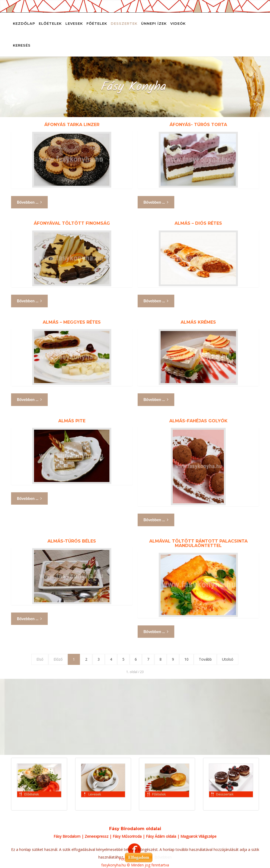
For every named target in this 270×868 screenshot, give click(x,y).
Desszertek (124, 23)
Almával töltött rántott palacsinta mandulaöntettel (198, 543)
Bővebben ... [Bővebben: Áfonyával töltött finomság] (29, 301)
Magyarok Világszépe (198, 836)
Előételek (50, 23)
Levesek (74, 23)
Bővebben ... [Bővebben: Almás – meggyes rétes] (29, 400)
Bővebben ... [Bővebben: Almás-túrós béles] (29, 619)
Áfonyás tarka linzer (72, 125)
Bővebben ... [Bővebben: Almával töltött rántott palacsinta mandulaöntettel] (156, 632)
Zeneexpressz (97, 836)
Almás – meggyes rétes (72, 322)
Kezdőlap (24, 23)
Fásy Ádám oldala (161, 836)
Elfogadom (139, 857)
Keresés (22, 45)
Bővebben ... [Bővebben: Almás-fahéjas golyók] (156, 520)
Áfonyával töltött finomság (72, 223)
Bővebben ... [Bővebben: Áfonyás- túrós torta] (156, 202)
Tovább (205, 659)
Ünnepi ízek (154, 23)
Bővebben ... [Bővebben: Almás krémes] (156, 400)
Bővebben (163, 857)
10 (186, 659)
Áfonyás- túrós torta (198, 125)
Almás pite (72, 421)
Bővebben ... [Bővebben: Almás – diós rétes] (156, 301)
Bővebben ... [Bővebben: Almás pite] (29, 498)
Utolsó (228, 659)
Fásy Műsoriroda (127, 836)
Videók (178, 23)
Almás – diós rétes (198, 223)
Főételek (97, 23)
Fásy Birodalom (67, 836)
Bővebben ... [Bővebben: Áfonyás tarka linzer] (29, 202)
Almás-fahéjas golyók (198, 421)
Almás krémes (198, 322)
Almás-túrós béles (72, 541)
